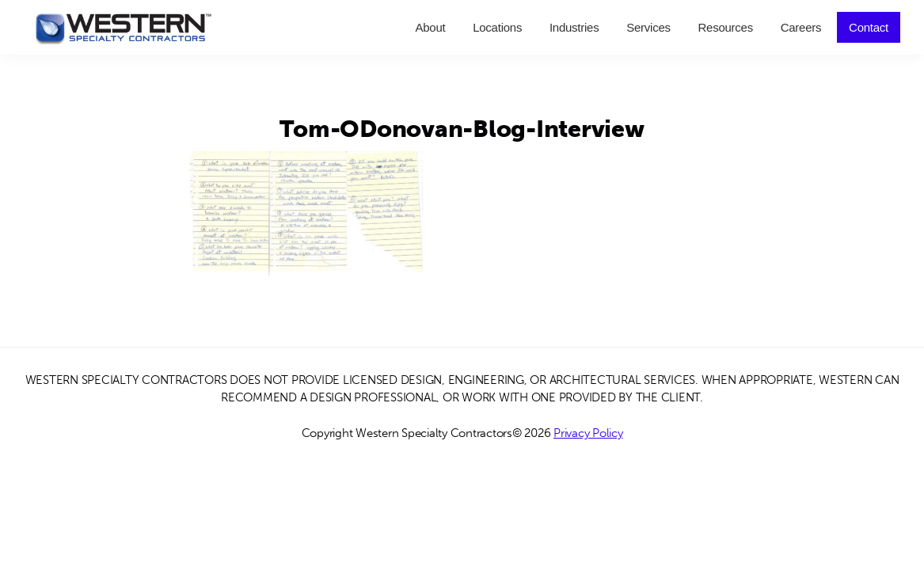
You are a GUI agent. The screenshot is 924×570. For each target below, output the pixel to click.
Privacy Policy (588, 433)
